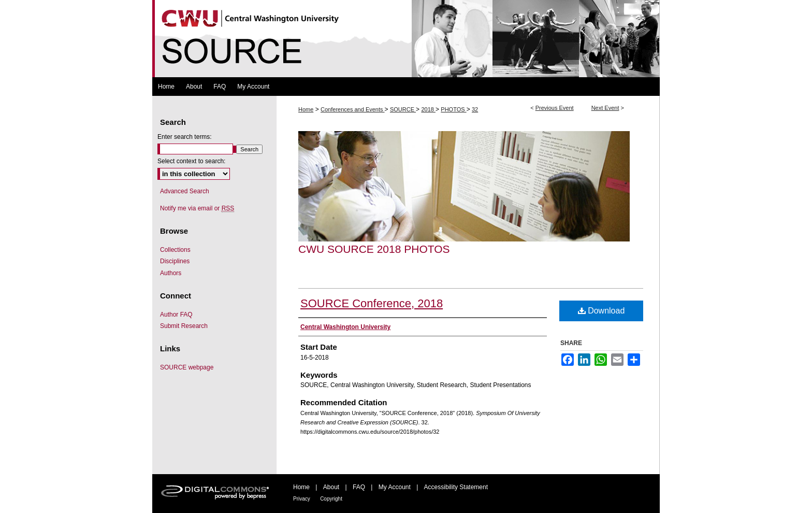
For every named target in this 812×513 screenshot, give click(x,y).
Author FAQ (176, 315)
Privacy (302, 499)
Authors (171, 273)
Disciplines (175, 261)
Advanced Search (185, 191)
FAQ (359, 487)
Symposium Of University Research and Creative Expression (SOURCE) (406, 39)
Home (306, 109)
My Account (395, 487)
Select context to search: (191, 161)
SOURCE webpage (187, 367)
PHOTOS (453, 109)
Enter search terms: (185, 137)
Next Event (605, 108)
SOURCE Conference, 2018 (372, 303)
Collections (175, 250)
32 (475, 109)
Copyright (331, 499)
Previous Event (555, 108)
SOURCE (403, 109)
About (331, 487)
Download (601, 311)
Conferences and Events (353, 109)
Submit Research (184, 326)
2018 (428, 109)
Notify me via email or (197, 208)
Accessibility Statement (456, 487)
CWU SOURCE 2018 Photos (374, 249)
